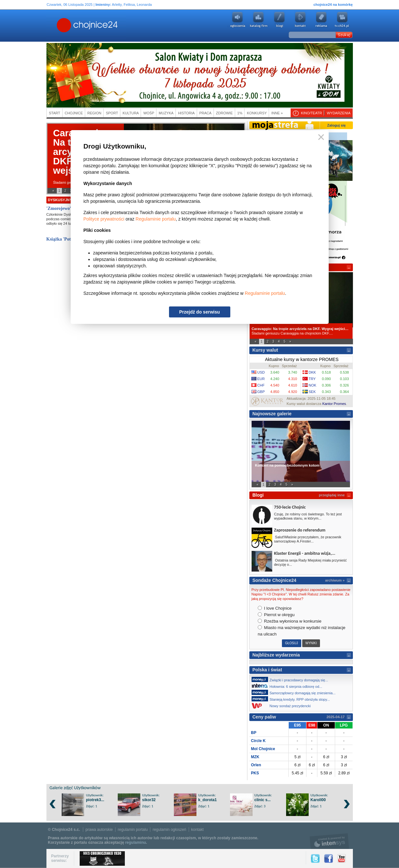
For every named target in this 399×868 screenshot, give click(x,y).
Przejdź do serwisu (199, 312)
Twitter (315, 858)
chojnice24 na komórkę (333, 5)
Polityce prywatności (104, 219)
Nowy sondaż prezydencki (283, 706)
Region (94, 113)
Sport (112, 113)
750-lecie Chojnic (290, 507)
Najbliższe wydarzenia (276, 655)
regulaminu (136, 842)
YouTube (342, 858)
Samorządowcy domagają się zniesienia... (295, 692)
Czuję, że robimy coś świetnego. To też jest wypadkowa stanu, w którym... (308, 516)
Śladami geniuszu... (69, 182)
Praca (205, 113)
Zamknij (320, 137)
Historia (186, 113)
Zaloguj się (336, 125)
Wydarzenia (339, 113)
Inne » (277, 113)
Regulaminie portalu (156, 219)
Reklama (321, 20)
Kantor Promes (334, 404)
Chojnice (74, 113)
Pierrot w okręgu (276, 615)
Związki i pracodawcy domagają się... (292, 679)
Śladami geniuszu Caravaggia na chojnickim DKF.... (301, 331)
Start (55, 113)
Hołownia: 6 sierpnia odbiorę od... (289, 686)
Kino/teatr (311, 113)
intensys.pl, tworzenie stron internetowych (329, 841)
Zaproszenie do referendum (300, 530)
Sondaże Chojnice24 (274, 580)
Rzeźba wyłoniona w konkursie (289, 621)
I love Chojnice (275, 608)
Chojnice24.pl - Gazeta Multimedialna (62, 26)
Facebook (329, 858)
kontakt (198, 830)
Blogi (279, 20)
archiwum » (335, 580)
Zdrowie (224, 113)
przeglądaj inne (332, 495)
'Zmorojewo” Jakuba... (69, 208)
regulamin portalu (133, 830)
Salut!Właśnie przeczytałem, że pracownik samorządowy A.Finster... (308, 539)
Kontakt (300, 20)
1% (240, 113)
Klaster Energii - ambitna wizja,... (305, 553)
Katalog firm (258, 20)
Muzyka (166, 113)
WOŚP (149, 113)
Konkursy (257, 113)
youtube (342, 20)
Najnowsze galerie (272, 414)
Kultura (131, 113)
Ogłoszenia (237, 20)
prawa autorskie (99, 830)
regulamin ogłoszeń (169, 830)
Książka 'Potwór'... (65, 239)
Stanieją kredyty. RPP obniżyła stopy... (293, 699)
